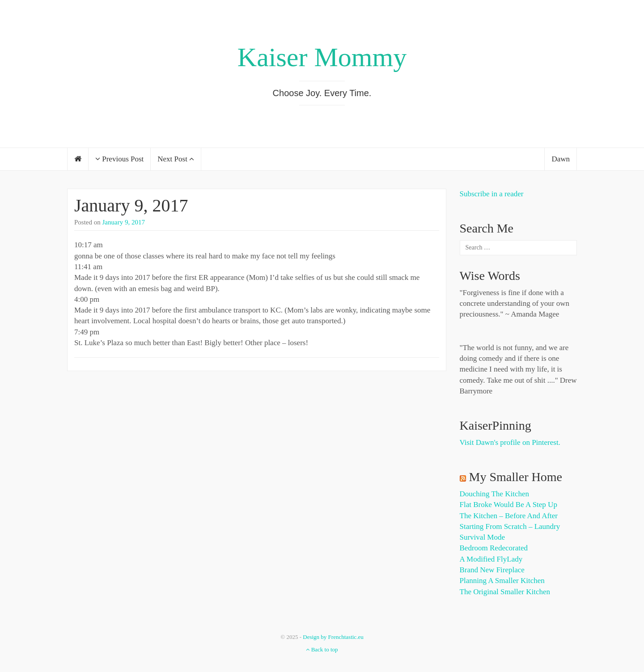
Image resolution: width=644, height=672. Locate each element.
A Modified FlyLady (491, 559)
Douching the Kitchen (494, 494)
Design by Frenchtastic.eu (333, 637)
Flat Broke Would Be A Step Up (508, 505)
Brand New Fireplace (492, 570)
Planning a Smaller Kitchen (502, 581)
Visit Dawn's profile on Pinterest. (510, 442)
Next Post (176, 159)
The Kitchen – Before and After (509, 516)
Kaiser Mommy (322, 57)
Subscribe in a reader (492, 194)
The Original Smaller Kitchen (505, 592)
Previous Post (119, 159)
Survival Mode (483, 537)
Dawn (561, 159)
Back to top (322, 649)
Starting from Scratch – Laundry (510, 526)
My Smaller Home (516, 477)
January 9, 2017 (131, 205)
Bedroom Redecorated (494, 548)
